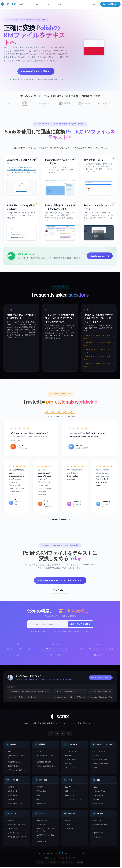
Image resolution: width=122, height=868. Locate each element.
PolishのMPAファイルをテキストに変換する (99, 365)
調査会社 (68, 764)
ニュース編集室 (71, 760)
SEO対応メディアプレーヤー (46, 757)
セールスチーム (71, 768)
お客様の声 (69, 829)
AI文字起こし (52, 724)
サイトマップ (52, 863)
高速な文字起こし (14, 762)
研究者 (96, 756)
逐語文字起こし (13, 766)
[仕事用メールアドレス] (51, 624)
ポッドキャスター (100, 760)
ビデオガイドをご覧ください (61, 680)
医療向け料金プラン (44, 804)
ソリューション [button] (34, 4)
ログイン (94, 4)
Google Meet (98, 796)
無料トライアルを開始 (80, 624)
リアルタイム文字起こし (16, 770)
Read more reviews (60, 519)
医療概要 (40, 787)
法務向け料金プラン (15, 804)
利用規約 (80, 863)
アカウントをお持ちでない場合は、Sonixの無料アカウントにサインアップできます (21, 170)
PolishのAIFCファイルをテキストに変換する (99, 344)
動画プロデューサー (101, 764)
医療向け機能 (41, 791)
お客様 (68, 825)
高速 (80, 724)
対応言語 (11, 821)
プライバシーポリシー (67, 863)
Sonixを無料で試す (110, 4)
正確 (85, 724)
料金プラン (69, 821)
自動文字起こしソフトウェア (17, 757)
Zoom (96, 787)
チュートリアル (38, 680)
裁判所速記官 (12, 796)
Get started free (100, 256)
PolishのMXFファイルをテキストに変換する (99, 337)
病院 (38, 800)
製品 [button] (21, 4)
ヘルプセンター (26, 680)
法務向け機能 (12, 791)
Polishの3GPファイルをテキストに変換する (99, 358)
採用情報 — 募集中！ (101, 825)
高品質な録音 (41, 842)
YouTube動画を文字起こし (46, 766)
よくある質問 (41, 825)
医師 (38, 796)
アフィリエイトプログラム (75, 800)
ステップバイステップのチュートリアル (46, 830)
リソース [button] (49, 4)
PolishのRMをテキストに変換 (36, 71)
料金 (59, 4)
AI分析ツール (41, 752)
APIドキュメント (71, 791)
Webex (96, 800)
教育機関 (68, 756)
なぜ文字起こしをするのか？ (45, 836)
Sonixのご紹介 (13, 829)
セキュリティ (99, 837)
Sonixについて (99, 821)
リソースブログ (13, 833)
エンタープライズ (72, 752)
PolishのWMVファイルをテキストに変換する (99, 351)
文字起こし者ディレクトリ (17, 837)
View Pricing (60, 590)
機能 (9, 752)
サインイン (41, 863)
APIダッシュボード (72, 796)
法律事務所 (12, 800)
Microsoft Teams (100, 791)
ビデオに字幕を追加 (44, 762)
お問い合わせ (99, 833)
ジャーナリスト (100, 752)
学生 (96, 768)
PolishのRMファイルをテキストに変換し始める (60, 580)
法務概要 (11, 787)
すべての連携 (99, 804)
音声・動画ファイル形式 (16, 825)
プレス (96, 829)
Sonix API (68, 787)
